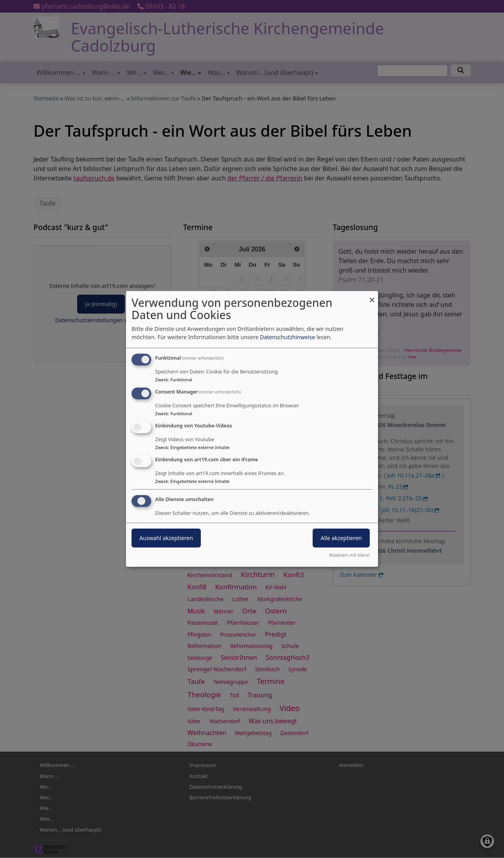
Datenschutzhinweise (287, 337)
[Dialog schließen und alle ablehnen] (372, 296)
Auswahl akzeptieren (166, 538)
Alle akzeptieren (341, 538)
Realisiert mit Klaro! (349, 555)
